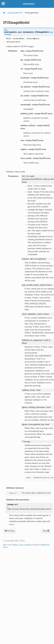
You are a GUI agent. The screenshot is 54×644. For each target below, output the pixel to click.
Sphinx (15, 545)
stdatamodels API (15, 13)
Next (46, 531)
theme (28, 545)
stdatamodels (29, 4)
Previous (10, 531)
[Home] (4, 13)
